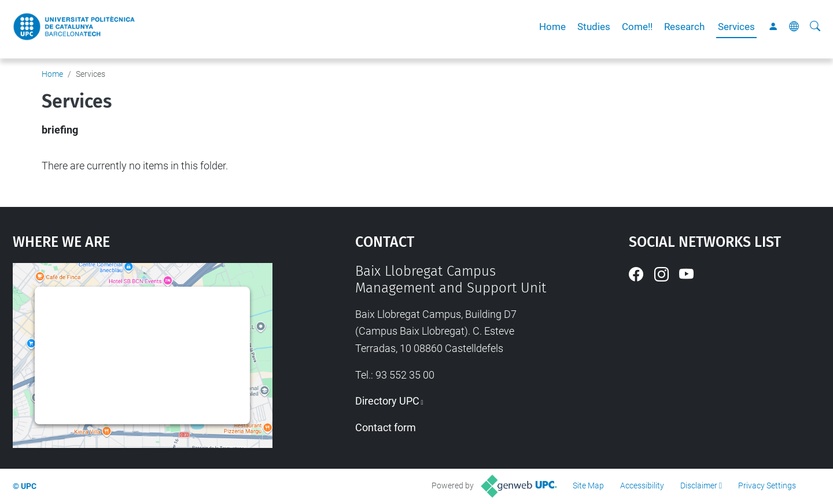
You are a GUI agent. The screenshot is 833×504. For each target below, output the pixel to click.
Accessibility (642, 486)
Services (736, 27)
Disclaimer (699, 486)
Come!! (637, 27)
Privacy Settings (767, 486)
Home (552, 27)
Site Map (588, 486)
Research (684, 27)
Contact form (386, 427)
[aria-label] (815, 27)
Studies (594, 27)
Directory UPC (387, 401)
